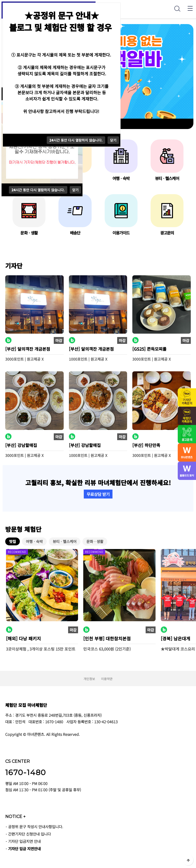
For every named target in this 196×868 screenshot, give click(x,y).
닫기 (75, 190)
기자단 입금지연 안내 (24, 841)
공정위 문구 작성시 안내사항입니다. (36, 827)
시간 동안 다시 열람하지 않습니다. (38, 190)
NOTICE (15, 816)
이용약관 (107, 679)
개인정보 (89, 679)
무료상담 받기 (98, 494)
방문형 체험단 (23, 529)
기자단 (14, 266)
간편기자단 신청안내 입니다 (29, 834)
